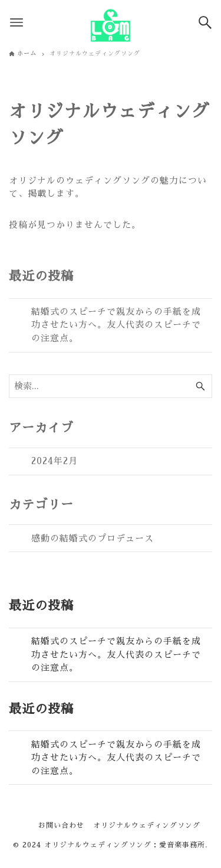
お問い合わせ (61, 825)
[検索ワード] (111, 386)
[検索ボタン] (205, 22)
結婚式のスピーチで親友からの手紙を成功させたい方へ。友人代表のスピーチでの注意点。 (116, 325)
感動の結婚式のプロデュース (93, 538)
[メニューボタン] (17, 22)
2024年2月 (55, 461)
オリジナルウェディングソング (147, 825)
